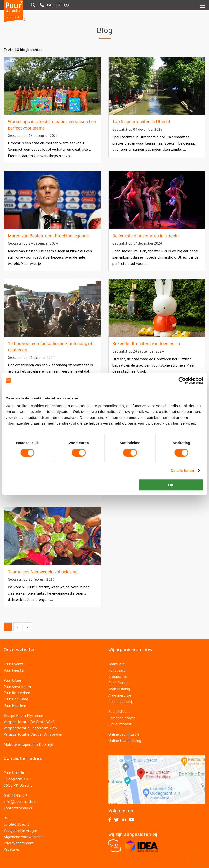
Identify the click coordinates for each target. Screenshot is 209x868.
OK (171, 485)
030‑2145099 (15, 795)
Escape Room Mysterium (24, 715)
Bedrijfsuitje (118, 683)
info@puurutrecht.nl (21, 801)
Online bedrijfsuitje (124, 734)
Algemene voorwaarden (23, 837)
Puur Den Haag (16, 699)
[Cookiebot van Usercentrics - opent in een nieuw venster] (182, 380)
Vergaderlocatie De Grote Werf (29, 722)
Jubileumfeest (120, 724)
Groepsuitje (118, 676)
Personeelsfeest (122, 718)
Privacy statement (19, 843)
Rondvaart (117, 670)
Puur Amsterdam (17, 687)
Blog (8, 818)
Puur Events (14, 664)
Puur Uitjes (13, 680)
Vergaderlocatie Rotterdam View (30, 728)
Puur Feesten (15, 670)
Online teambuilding (125, 740)
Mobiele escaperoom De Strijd (28, 744)
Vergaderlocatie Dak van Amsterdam (33, 734)
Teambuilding (119, 689)
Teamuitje (116, 664)
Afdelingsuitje (120, 695)
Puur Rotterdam (17, 693)
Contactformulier (18, 808)
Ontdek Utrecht (16, 824)
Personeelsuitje (121, 701)
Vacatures (12, 849)
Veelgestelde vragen (20, 830)
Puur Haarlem (15, 705)
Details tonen (182, 471)
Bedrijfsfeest (119, 711)
